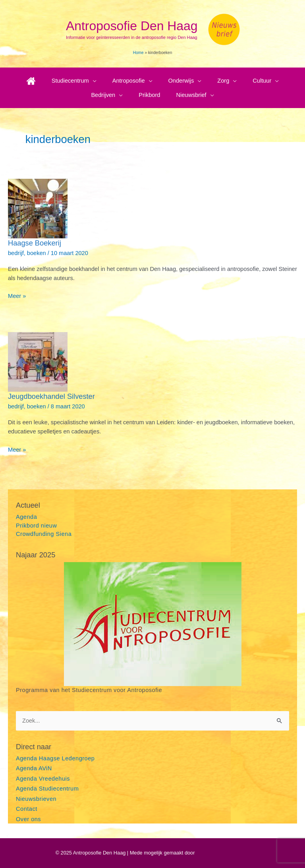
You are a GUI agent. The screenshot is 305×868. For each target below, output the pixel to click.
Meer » (17, 296)
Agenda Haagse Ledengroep (55, 758)
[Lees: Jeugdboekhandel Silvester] (38, 362)
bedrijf (16, 253)
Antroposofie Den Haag (132, 26)
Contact (27, 809)
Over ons (28, 819)
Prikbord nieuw (36, 526)
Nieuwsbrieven (36, 799)
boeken (37, 253)
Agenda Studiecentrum (47, 789)
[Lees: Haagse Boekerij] (38, 208)
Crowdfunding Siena (44, 534)
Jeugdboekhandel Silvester (51, 396)
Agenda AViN (34, 768)
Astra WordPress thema (223, 853)
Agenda (26, 517)
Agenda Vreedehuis (43, 779)
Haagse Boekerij (35, 243)
